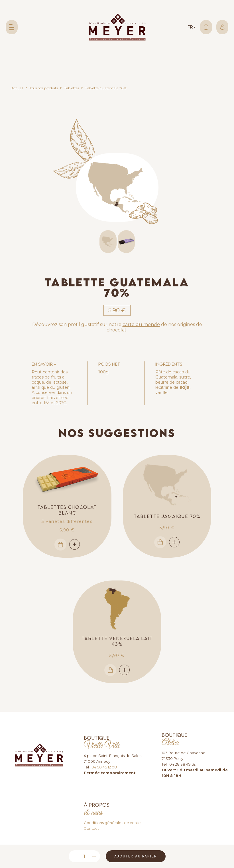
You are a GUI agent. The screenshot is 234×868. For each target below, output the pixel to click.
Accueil (17, 88)
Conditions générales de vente (112, 823)
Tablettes (72, 88)
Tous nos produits (44, 88)
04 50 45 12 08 (104, 767)
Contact (91, 828)
